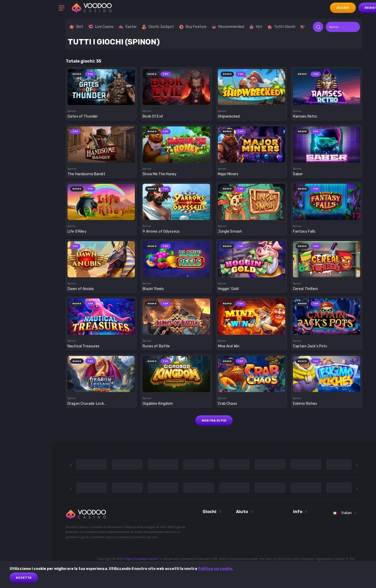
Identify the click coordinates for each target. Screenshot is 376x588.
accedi (343, 8)
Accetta (24, 578)
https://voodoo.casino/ (142, 559)
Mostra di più (214, 421)
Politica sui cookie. (216, 569)
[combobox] (343, 27)
